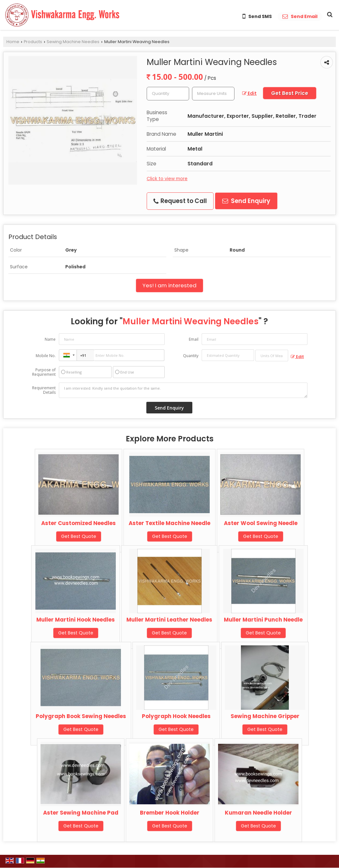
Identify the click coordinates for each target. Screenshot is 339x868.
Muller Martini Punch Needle (263, 620)
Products (33, 42)
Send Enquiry (246, 201)
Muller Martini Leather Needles (169, 620)
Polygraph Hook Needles (176, 716)
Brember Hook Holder (170, 813)
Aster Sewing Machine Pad (81, 813)
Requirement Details (44, 390)
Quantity (191, 356)
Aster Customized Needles (78, 523)
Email (194, 339)
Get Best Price (290, 93)
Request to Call (180, 201)
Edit (249, 93)
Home (13, 42)
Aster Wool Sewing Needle (261, 523)
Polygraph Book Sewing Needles (81, 716)
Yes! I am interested (169, 285)
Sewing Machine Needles (73, 42)
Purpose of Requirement (44, 372)
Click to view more (167, 179)
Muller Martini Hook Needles (76, 620)
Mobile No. (46, 356)
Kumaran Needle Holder (258, 813)
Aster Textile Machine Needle (169, 523)
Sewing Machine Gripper (265, 716)
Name (50, 339)
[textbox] (213, 94)
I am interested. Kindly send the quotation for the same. (183, 390)
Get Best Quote (79, 536)
